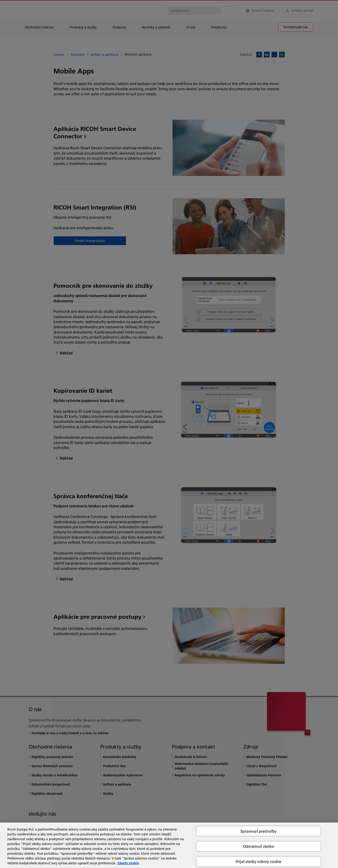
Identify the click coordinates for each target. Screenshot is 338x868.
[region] (169, 845)
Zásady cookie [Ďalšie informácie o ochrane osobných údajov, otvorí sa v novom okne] (128, 863)
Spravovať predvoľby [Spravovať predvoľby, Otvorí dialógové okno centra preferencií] (258, 831)
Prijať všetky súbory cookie (258, 861)
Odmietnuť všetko (259, 846)
